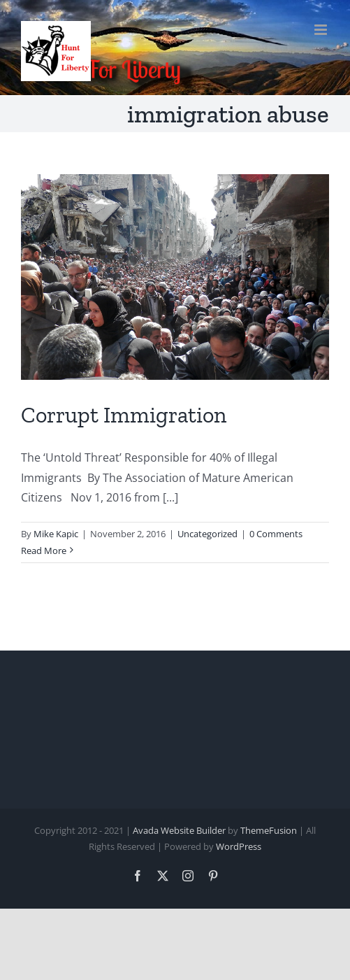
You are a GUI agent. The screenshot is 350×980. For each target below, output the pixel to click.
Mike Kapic (56, 534)
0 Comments (276, 534)
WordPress (239, 846)
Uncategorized (207, 534)
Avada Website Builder (179, 830)
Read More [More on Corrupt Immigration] (44, 551)
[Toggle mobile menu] (322, 30)
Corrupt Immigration (124, 415)
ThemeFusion (269, 830)
